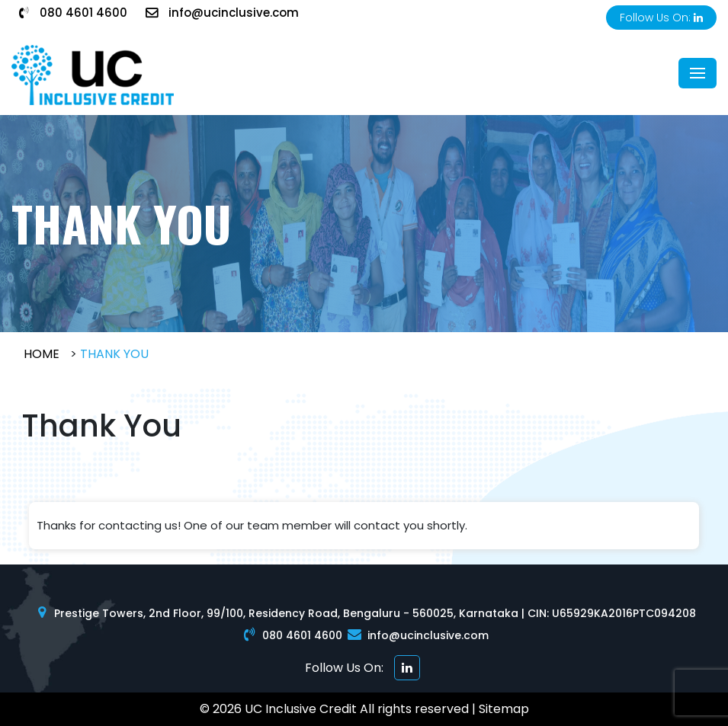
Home (42, 354)
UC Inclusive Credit (301, 709)
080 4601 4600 (73, 13)
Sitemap (504, 709)
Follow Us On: (661, 18)
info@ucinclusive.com (222, 13)
